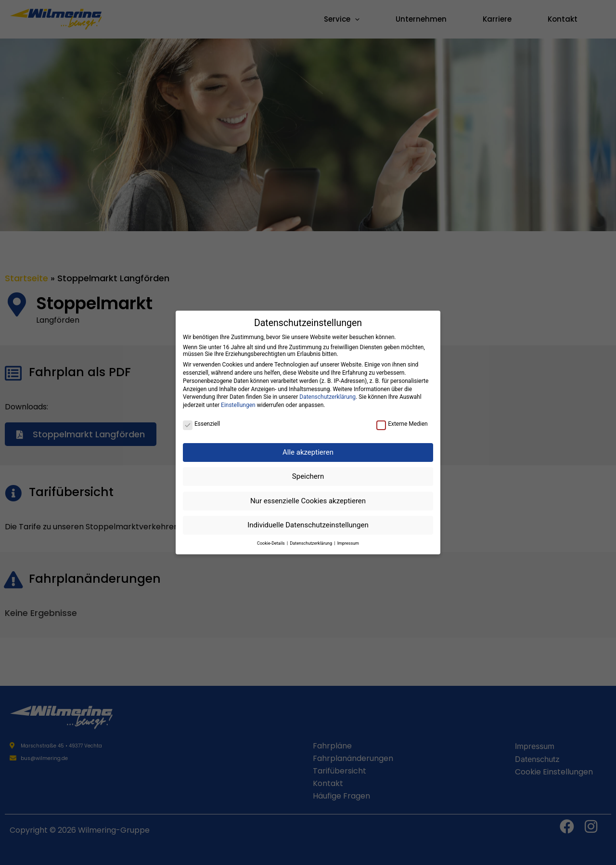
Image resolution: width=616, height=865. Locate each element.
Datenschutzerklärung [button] (311, 543)
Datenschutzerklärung (327, 397)
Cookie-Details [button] (271, 543)
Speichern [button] (308, 476)
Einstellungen (238, 405)
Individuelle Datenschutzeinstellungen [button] (308, 525)
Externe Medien (402, 424)
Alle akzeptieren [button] (308, 452)
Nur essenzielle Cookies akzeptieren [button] (308, 501)
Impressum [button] (348, 543)
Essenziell (201, 424)
